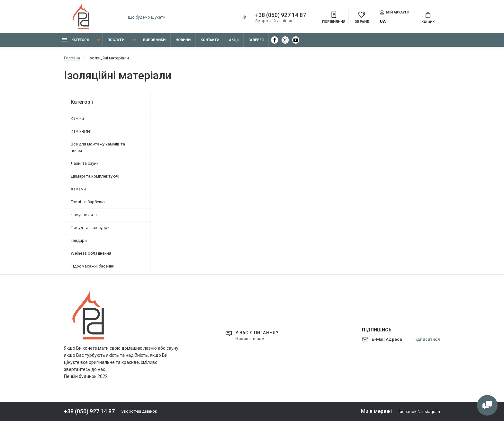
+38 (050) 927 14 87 (281, 15)
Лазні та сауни (85, 164)
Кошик (428, 18)
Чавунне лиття (85, 216)
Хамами (78, 190)
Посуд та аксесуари (90, 229)
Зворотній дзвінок (274, 21)
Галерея (256, 41)
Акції (234, 41)
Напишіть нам (251, 339)
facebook (407, 413)
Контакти (210, 41)
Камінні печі (82, 132)
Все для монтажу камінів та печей (98, 148)
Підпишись (374, 331)
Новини (183, 41)
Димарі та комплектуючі (95, 177)
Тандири (79, 241)
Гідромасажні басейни (93, 267)
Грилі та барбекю (88, 203)
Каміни (77, 119)
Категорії (76, 41)
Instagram (431, 413)
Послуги (116, 41)
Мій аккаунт (395, 13)
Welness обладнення (91, 254)
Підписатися (426, 340)
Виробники (154, 41)
